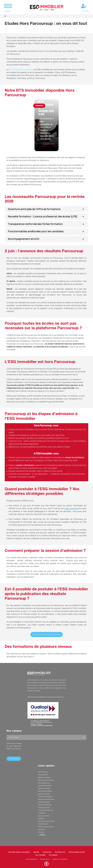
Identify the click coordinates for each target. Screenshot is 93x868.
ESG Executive (60, 849)
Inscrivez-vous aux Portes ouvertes (47, 635)
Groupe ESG (47, 849)
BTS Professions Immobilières (21, 70)
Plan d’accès (14, 759)
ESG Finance (53, 852)
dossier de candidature (74, 458)
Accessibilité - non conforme (60, 856)
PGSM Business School (77, 849)
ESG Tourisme (41, 852)
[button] (46, 209)
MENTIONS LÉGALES (45, 856)
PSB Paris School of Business (19, 849)
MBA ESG (36, 849)
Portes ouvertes (71, 509)
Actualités (41, 829)
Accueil (5, 16)
